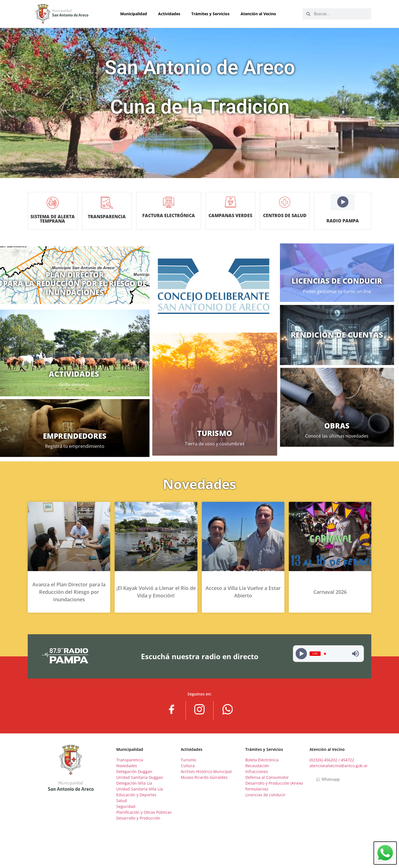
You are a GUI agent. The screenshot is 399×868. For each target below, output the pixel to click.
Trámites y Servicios (212, 14)
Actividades (171, 14)
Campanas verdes (226, 215)
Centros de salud (283, 215)
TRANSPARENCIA (111, 217)
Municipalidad (135, 14)
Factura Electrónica (169, 218)
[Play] (343, 202)
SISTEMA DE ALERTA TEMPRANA (54, 219)
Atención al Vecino (260, 14)
